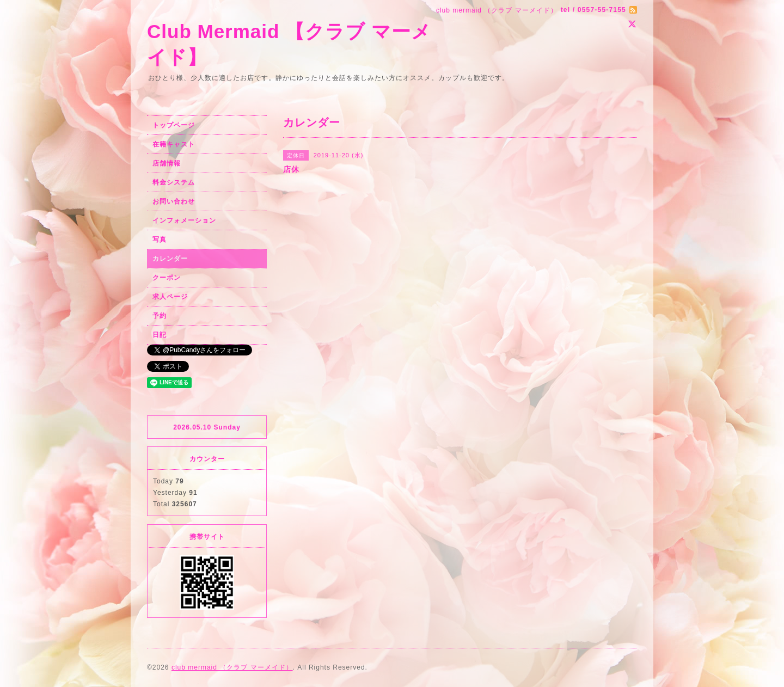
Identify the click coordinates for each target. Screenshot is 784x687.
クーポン (167, 278)
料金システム (174, 182)
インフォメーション (184, 220)
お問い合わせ (174, 201)
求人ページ (170, 297)
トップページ (174, 125)
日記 (160, 335)
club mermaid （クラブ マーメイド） (232, 667)
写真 (160, 240)
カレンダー (170, 259)
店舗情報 (167, 163)
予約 (160, 316)
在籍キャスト (174, 144)
